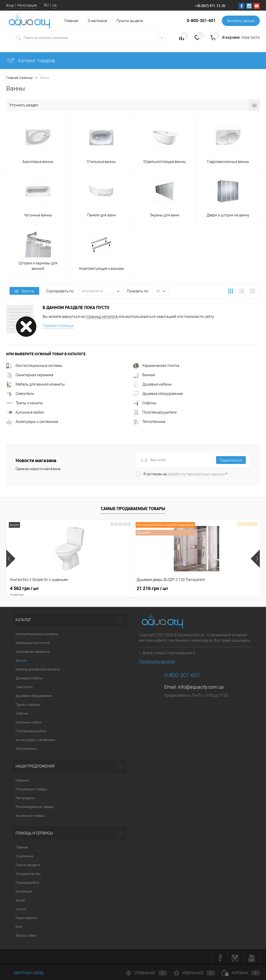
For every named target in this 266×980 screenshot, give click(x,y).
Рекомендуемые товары (35, 807)
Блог (19, 927)
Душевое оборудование (158, 394)
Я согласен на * (185, 474)
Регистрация (27, 5)
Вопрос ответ (26, 936)
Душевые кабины (152, 384)
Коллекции (24, 891)
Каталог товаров (31, 61)
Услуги (21, 909)
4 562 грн (49, 591)
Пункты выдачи (130, 21)
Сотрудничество (28, 874)
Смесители (20, 394)
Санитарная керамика (30, 375)
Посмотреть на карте (157, 661)
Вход (10, 5)
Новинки (22, 780)
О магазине (97, 21)
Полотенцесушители (155, 412)
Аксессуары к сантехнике (32, 422)
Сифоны (145, 403)
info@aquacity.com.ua (201, 687)
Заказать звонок (241, 21)
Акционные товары (30, 816)
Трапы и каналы (25, 403)
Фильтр (24, 291)
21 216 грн (110, 588)
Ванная (144, 375)
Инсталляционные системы (34, 366)
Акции (20, 900)
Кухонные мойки (25, 412)
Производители (27, 883)
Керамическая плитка (156, 366)
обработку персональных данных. (197, 474)
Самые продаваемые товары (133, 509)
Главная (22, 847)
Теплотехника (149, 422)
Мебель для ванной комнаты (36, 384)
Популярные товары (31, 789)
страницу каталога (102, 317)
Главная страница (58, 326)
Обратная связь (25, 973)
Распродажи (25, 798)
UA (54, 5)
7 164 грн (193, 588)
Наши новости (26, 918)
